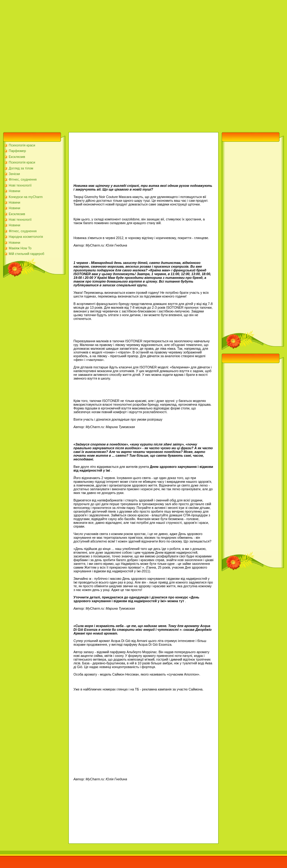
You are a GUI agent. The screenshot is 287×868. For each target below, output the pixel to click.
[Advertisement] (65, 65)
